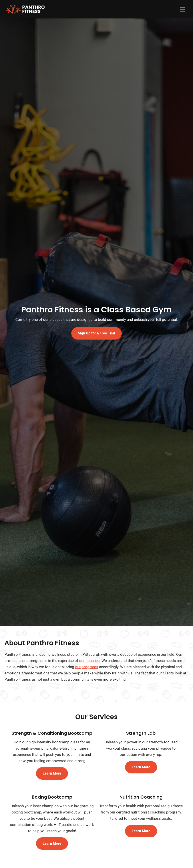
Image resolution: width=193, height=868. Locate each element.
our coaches (89, 664)
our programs (87, 671)
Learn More (52, 777)
